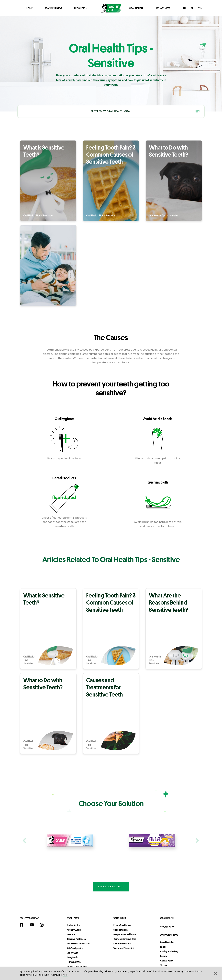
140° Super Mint (74, 962)
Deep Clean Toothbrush (125, 934)
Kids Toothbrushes (122, 944)
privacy (164, 956)
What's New (163, 8)
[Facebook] (192, 8)
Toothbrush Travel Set (124, 948)
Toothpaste (73, 918)
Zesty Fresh (72, 957)
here (65, 975)
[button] (215, 973)
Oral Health (136, 8)
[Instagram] (44, 925)
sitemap (164, 965)
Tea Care (71, 934)
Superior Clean (121, 930)
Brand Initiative (53, 8)
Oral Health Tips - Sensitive (38, 216)
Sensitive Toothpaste (77, 939)
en (200, 8)
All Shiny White (74, 930)
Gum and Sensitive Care (125, 939)
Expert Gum (72, 953)
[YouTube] (184, 8)
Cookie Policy (167, 961)
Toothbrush (120, 918)
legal (163, 947)
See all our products (111, 887)
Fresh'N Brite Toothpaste (78, 944)
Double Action (73, 925)
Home (29, 8)
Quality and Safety (169, 951)
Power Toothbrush (122, 925)
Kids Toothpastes (75, 948)
